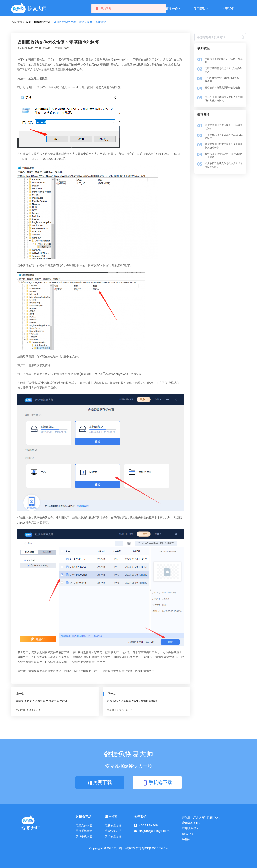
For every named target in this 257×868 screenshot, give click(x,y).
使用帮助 (202, 9)
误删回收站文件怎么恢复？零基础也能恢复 (80, 22)
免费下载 (100, 782)
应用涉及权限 (190, 828)
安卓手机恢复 (84, 836)
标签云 (186, 839)
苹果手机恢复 (84, 831)
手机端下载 (157, 783)
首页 (28, 22)
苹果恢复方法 (113, 831)
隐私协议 (188, 834)
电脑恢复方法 (42, 22)
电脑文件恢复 (84, 825)
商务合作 (174, 9)
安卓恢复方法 (113, 836)
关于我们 (228, 9)
